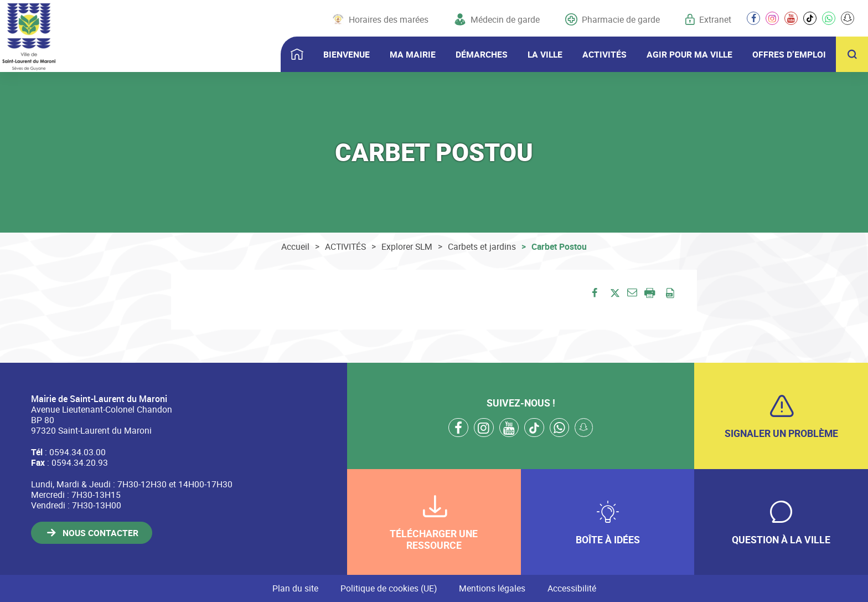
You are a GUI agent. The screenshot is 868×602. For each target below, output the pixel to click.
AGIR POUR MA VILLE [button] (689, 54)
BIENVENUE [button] (347, 54)
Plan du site (295, 588)
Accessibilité (572, 588)
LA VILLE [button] (545, 54)
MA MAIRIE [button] (413, 54)
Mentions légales (492, 588)
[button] (632, 292)
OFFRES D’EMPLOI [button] (789, 54)
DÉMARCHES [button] (482, 54)
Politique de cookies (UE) (389, 588)
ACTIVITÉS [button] (604, 54)
